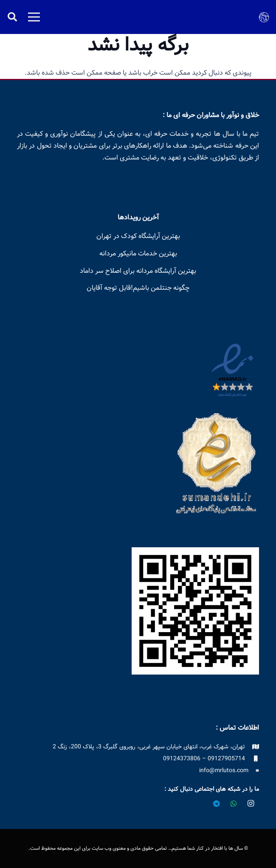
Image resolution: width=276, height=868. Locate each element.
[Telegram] (217, 804)
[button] (12, 17)
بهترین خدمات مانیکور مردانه (138, 253)
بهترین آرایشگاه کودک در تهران (138, 236)
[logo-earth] (264, 17)
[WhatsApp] (234, 804)
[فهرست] (34, 17)
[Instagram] (251, 804)
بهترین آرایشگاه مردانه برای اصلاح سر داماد (138, 270)
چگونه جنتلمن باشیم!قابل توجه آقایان (138, 288)
